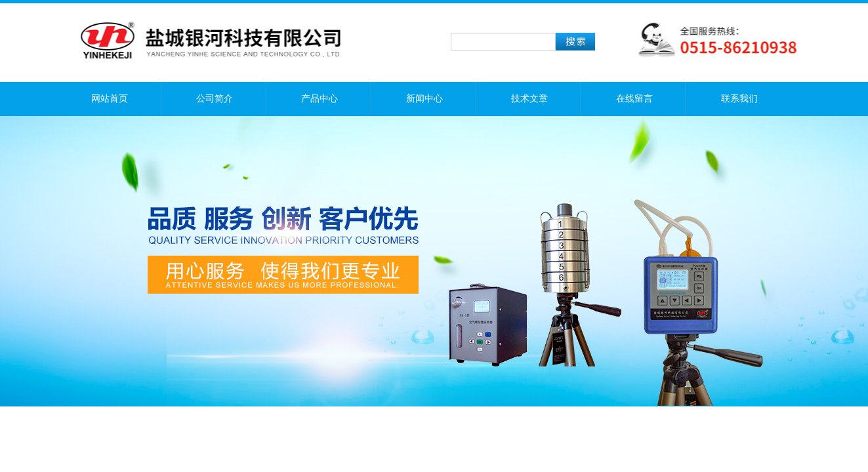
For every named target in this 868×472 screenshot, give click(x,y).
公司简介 (215, 99)
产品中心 (320, 99)
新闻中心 (424, 99)
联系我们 (739, 99)
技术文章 (529, 99)
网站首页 (110, 99)
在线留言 (634, 99)
